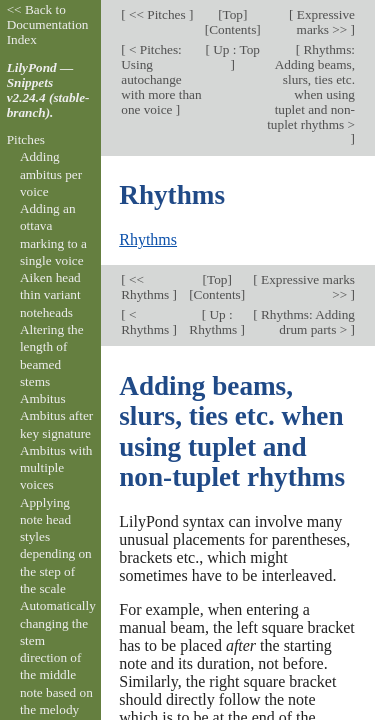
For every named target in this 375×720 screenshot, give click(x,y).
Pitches (26, 139)
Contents (232, 29)
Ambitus (43, 398)
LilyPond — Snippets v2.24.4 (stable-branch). (48, 90)
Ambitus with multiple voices (56, 468)
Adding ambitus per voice (51, 174)
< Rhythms (146, 322)
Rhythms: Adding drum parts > (306, 322)
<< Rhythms (146, 287)
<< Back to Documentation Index (48, 24)
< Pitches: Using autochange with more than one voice (161, 79)
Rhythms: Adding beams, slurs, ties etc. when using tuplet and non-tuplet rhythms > (311, 87)
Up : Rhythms (214, 322)
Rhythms (148, 239)
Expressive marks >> (324, 22)
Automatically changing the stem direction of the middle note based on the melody (58, 657)
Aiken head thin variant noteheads (50, 295)
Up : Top (235, 49)
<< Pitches (157, 14)
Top (233, 14)
